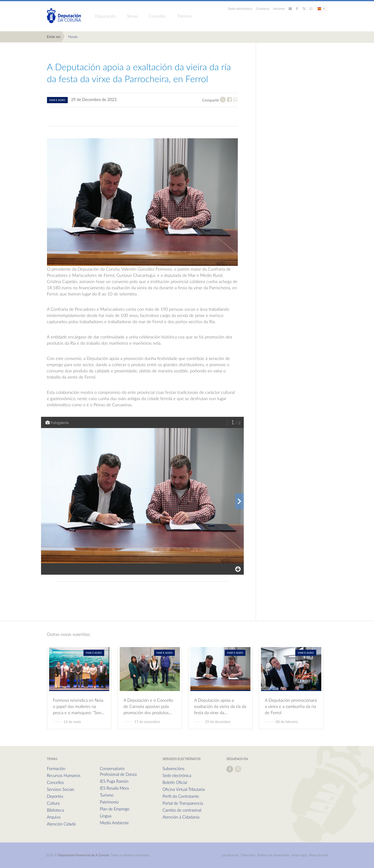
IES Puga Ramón (114, 781)
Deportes (55, 796)
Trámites (184, 16)
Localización (230, 855)
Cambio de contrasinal (182, 810)
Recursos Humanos (64, 775)
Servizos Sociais (61, 789)
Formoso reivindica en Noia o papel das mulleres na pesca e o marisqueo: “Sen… (79, 706)
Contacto (263, 8)
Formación (56, 769)
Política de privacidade (274, 855)
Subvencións (173, 769)
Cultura (53, 803)
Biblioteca (55, 810)
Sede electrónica (240, 8)
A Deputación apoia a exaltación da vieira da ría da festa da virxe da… (220, 706)
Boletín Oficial (175, 782)
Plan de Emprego (115, 809)
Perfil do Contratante (181, 796)
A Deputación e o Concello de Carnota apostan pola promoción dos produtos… (148, 706)
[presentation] (239, 501)
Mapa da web (319, 855)
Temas (132, 16)
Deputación (106, 16)
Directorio (248, 855)
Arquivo (54, 817)
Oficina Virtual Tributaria (184, 789)
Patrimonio (109, 802)
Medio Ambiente (114, 823)
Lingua (106, 816)
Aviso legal (299, 855)
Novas (73, 37)
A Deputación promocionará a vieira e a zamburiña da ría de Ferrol (291, 706)
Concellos (157, 16)
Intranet (279, 8)
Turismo (107, 795)
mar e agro (57, 100)
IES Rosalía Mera (114, 788)
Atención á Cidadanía (181, 817)
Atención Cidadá (61, 824)
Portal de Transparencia (183, 803)
